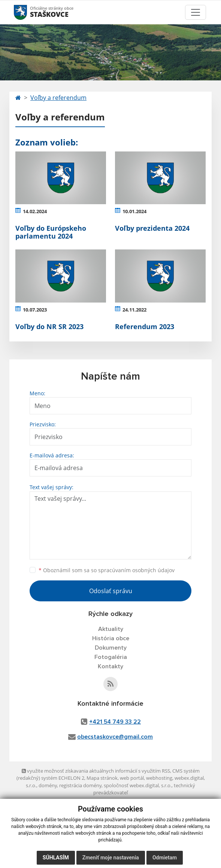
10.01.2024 (134, 211)
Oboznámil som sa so (107, 570)
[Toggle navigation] (196, 12)
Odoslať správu (111, 591)
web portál (132, 778)
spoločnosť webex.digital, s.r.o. (138, 785)
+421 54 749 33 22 (115, 722)
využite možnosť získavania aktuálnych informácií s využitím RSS (96, 771)
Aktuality (111, 629)
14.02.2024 (35, 211)
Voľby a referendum (58, 98)
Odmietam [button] (165, 858)
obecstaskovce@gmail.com (115, 737)
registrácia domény (80, 785)
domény (48, 785)
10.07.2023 (35, 310)
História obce (111, 638)
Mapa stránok (102, 778)
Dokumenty (111, 648)
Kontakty (110, 666)
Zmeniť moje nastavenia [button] (111, 858)
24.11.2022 (134, 310)
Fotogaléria (111, 657)
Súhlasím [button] (56, 858)
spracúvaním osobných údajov (136, 570)
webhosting (159, 778)
